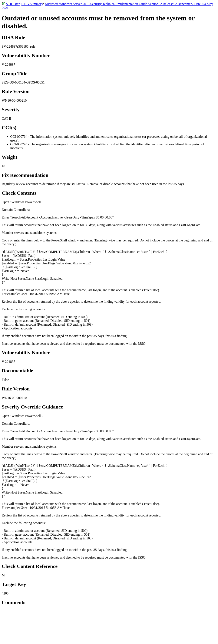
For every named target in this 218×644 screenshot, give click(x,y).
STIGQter (13, 4)
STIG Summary (32, 4)
